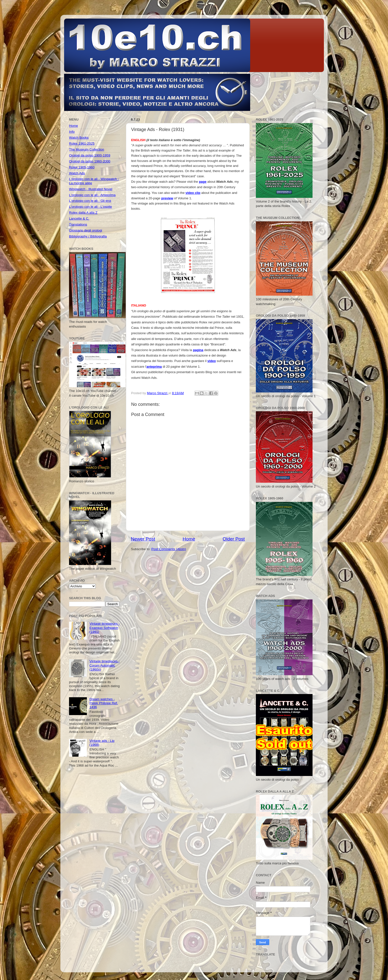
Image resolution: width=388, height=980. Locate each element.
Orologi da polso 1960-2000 (90, 161)
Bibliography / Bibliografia (88, 236)
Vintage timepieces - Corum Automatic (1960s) (104, 665)
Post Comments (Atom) (169, 549)
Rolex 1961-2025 (82, 143)
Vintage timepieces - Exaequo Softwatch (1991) (104, 628)
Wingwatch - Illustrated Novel (91, 189)
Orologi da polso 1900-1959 (90, 155)
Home (189, 539)
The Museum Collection (87, 149)
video (212, 361)
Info (72, 132)
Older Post (234, 539)
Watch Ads (77, 173)
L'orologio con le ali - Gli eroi (90, 201)
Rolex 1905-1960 (82, 167)
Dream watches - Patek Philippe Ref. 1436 (104, 703)
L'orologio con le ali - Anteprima (92, 195)
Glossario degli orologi (86, 230)
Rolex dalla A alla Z (83, 213)
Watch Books (79, 138)
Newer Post (143, 539)
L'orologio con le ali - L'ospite (90, 207)
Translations (78, 224)
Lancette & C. (79, 219)
